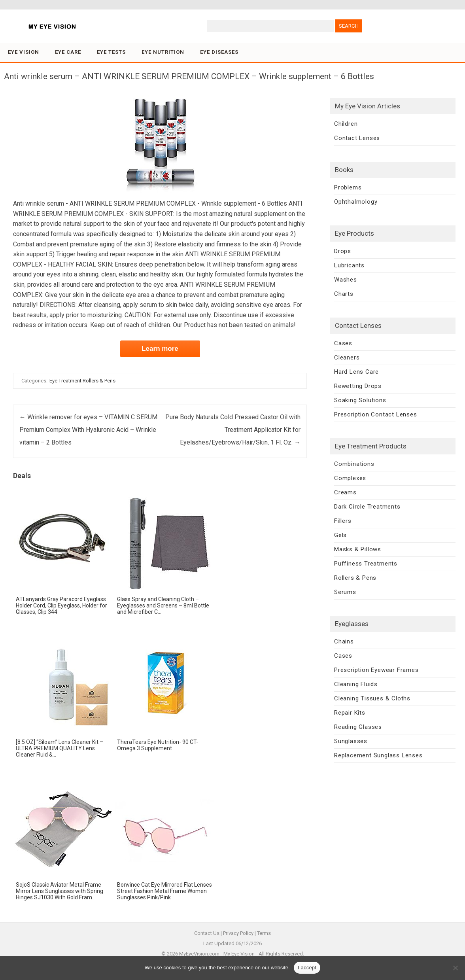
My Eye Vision (239, 954)
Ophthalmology (356, 202)
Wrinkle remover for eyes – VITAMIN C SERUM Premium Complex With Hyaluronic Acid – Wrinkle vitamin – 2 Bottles (88, 430)
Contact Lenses (357, 138)
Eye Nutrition (163, 52)
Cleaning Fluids (356, 684)
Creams (345, 492)
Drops (343, 251)
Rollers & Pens (355, 578)
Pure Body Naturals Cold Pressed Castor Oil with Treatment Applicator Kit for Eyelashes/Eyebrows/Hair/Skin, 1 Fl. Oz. (233, 430)
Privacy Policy (238, 933)
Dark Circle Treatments (367, 507)
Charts (344, 294)
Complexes (350, 478)
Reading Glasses (358, 727)
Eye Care (68, 52)
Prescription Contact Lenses (376, 414)
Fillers (343, 521)
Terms (264, 933)
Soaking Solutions (360, 400)
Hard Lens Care (356, 372)
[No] (455, 968)
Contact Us (207, 933)
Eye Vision (24, 52)
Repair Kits (350, 713)
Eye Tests (111, 52)
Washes (346, 280)
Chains (344, 641)
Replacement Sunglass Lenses (378, 755)
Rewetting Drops (358, 386)
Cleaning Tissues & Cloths (372, 698)
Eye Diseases (219, 52)
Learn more (160, 349)
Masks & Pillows (358, 549)
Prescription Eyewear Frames (376, 670)
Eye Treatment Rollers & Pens (82, 381)
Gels (340, 535)
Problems (348, 187)
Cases (343, 343)
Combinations (354, 464)
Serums (345, 592)
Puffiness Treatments (366, 564)
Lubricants (349, 265)
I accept (307, 968)
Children (346, 124)
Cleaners (347, 358)
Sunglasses (351, 741)
